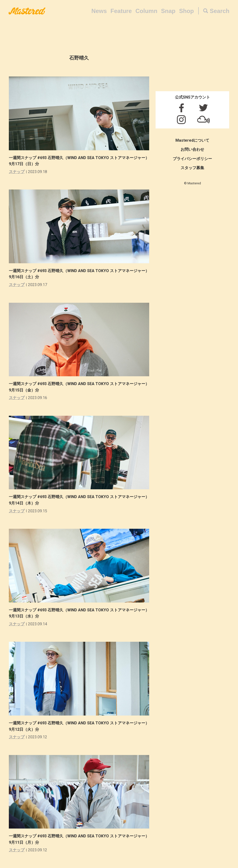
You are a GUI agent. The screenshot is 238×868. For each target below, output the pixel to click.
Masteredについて (192, 140)
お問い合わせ (192, 149)
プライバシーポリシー (192, 159)
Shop (186, 11)
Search (220, 11)
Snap (168, 11)
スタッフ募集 (192, 168)
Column (146, 11)
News (99, 11)
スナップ (17, 172)
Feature (121, 11)
